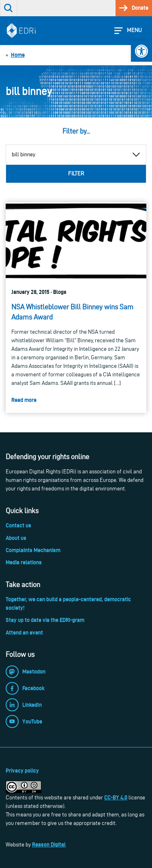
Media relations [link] (24, 562)
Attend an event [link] (24, 633)
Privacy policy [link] (22, 771)
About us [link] (16, 538)
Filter (76, 174)
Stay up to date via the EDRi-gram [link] (45, 620)
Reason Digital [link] (49, 844)
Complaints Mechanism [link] (33, 550)
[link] (141, 51)
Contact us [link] (18, 525)
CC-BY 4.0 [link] (116, 797)
